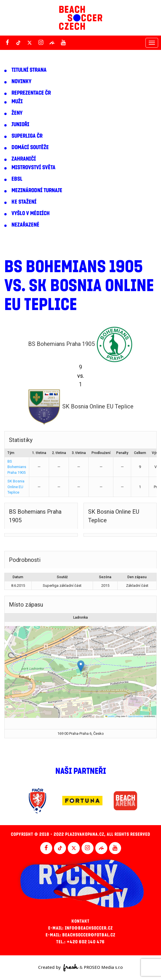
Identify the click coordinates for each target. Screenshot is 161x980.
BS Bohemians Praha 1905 (17, 467)
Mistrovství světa (33, 167)
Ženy (17, 113)
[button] (81, 666)
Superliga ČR (27, 136)
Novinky (21, 81)
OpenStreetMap (136, 716)
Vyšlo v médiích (31, 213)
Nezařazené (25, 225)
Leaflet (110, 716)
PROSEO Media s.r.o (103, 967)
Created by (58, 968)
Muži (17, 102)
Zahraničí (24, 159)
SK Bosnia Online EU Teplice (16, 487)
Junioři (20, 124)
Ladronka (80, 617)
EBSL (17, 179)
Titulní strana (29, 70)
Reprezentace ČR (31, 93)
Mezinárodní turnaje (37, 190)
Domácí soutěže (30, 147)
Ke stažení (24, 202)
